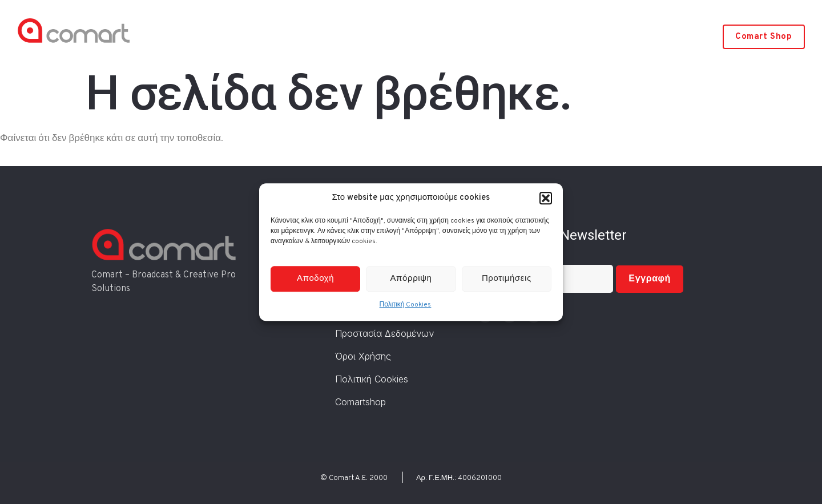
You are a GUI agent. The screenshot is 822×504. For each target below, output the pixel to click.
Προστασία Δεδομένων (384, 333)
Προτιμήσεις (507, 279)
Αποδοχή (315, 279)
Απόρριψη (411, 279)
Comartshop (360, 402)
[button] (546, 198)
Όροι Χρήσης (363, 356)
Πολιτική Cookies (406, 305)
